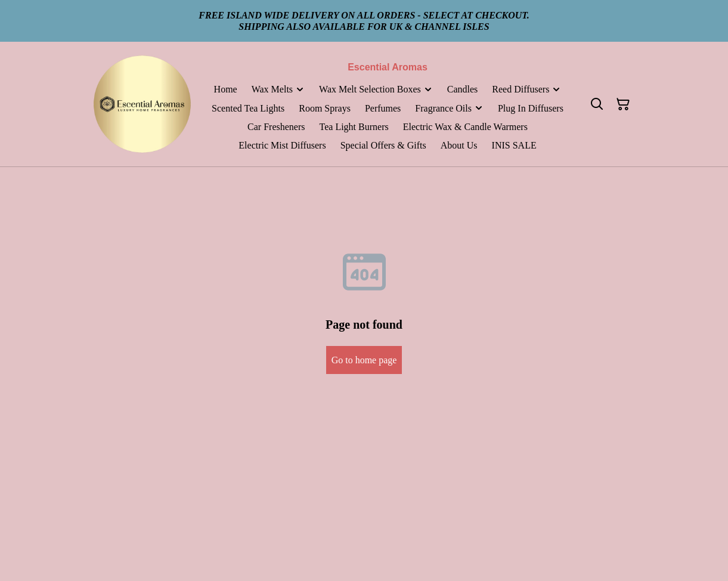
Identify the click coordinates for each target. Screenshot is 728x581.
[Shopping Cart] (623, 104)
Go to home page (364, 360)
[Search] (597, 104)
